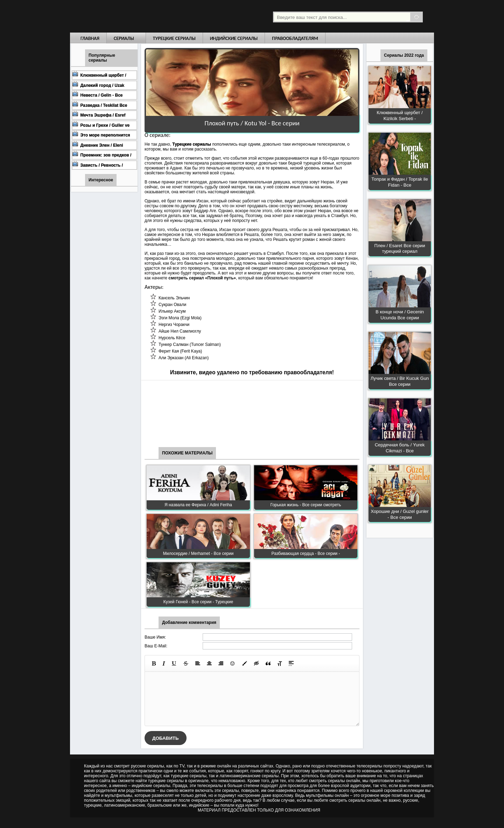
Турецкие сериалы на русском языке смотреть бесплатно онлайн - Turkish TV (134, 16)
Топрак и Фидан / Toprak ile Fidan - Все (400, 182)
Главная (90, 38)
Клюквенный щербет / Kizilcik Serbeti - (400, 116)
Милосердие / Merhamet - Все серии (198, 554)
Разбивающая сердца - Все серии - (306, 554)
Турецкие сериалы (174, 38)
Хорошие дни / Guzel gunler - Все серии (400, 514)
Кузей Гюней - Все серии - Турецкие (198, 602)
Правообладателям (295, 38)
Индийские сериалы (234, 38)
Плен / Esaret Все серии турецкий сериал (400, 249)
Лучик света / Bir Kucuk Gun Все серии (400, 381)
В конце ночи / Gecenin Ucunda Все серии (400, 315)
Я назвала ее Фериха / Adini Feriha (198, 505)
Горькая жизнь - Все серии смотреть (306, 505)
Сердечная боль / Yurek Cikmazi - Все (400, 448)
